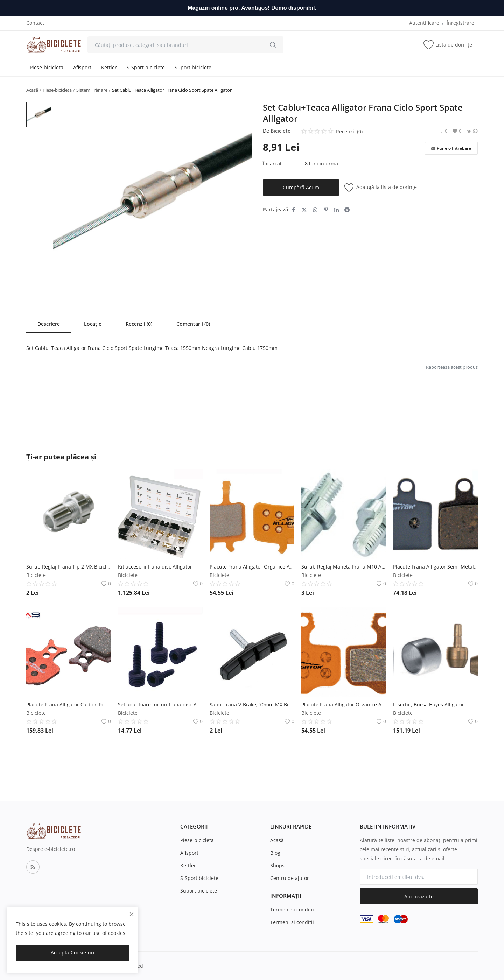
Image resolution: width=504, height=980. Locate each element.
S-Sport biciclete (146, 67)
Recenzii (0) (139, 324)
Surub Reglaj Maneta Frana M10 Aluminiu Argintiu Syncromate (344, 567)
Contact (35, 23)
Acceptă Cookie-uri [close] (73, 953)
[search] (273, 45)
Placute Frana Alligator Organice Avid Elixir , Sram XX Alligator (344, 704)
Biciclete (281, 131)
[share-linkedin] (337, 210)
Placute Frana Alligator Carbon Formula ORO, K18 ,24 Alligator (69, 704)
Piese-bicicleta (47, 67)
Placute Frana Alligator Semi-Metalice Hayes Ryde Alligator (435, 567)
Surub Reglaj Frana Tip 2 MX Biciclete (69, 567)
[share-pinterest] (326, 210)
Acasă (32, 90)
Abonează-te (419, 897)
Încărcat (272, 164)
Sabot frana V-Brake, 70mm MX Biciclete (252, 704)
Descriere (49, 324)
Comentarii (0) (193, 324)
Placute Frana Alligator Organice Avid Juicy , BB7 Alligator (252, 567)
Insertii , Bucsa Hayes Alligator (429, 704)
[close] (132, 914)
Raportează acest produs (452, 367)
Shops (277, 865)
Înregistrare (460, 23)
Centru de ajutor (290, 878)
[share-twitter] (304, 210)
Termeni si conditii (292, 910)
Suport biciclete (193, 67)
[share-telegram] (347, 210)
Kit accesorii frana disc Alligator (155, 567)
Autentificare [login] (424, 23)
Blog (275, 853)
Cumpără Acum (301, 187)
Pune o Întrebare (451, 148)
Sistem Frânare (92, 90)
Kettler (109, 67)
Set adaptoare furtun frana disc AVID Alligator (160, 704)
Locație (93, 324)
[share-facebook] (293, 210)
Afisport (82, 67)
